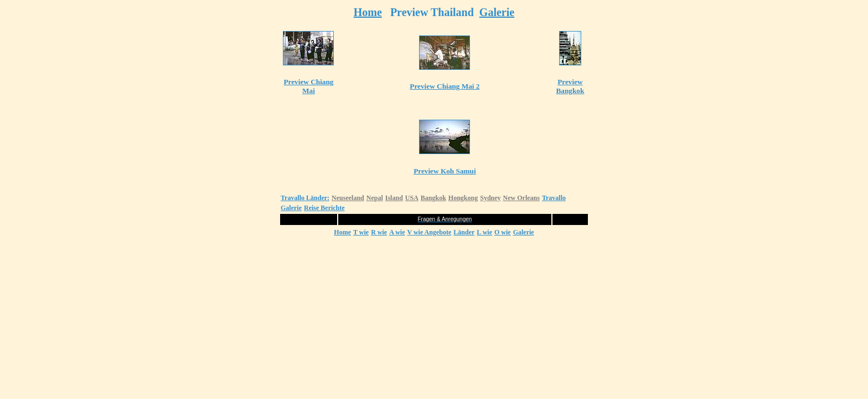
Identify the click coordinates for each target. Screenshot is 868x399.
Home (368, 12)
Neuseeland (348, 198)
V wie (415, 232)
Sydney (490, 198)
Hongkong (463, 198)
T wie (361, 232)
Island (394, 198)
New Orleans (521, 198)
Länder (464, 232)
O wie (503, 232)
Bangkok (433, 198)
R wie (379, 232)
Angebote (438, 232)
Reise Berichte (324, 208)
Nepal (375, 198)
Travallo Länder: (305, 198)
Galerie (497, 12)
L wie (484, 232)
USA (412, 198)
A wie (397, 232)
